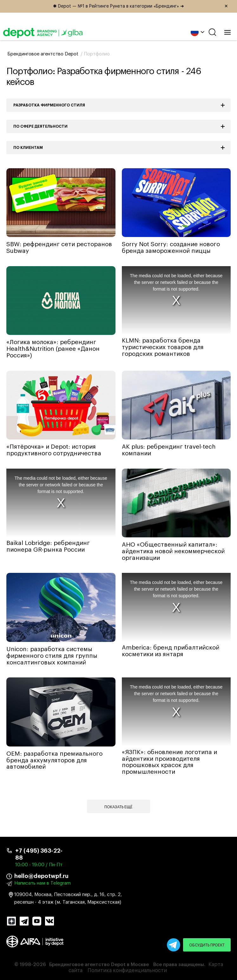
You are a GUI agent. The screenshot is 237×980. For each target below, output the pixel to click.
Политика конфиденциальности (127, 970)
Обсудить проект (207, 945)
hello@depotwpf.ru (41, 876)
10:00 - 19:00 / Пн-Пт (39, 865)
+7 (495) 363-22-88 (39, 854)
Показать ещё (118, 807)
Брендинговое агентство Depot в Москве (99, 965)
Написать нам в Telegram (43, 883)
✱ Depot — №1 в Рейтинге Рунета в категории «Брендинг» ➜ (143, 6)
